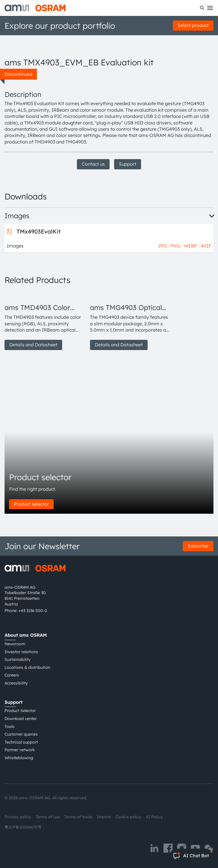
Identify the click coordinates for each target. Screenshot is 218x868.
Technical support (21, 742)
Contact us (93, 164)
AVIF (206, 246)
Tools (10, 727)
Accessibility (16, 683)
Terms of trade (78, 817)
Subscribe (198, 546)
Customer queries (21, 734)
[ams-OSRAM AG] (35, 8)
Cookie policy (128, 817)
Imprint (104, 817)
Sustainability (18, 659)
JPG (162, 246)
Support (128, 164)
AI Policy (154, 817)
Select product (193, 25)
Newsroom (15, 644)
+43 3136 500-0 (33, 611)
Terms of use (48, 817)
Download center (21, 719)
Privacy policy (18, 817)
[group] (45, 320)
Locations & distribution (27, 667)
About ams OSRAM (26, 635)
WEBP (190, 246)
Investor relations (21, 652)
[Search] (202, 8)
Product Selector (20, 711)
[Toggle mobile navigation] (210, 8)
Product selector (31, 504)
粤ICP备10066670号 (23, 827)
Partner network (20, 750)
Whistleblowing (19, 758)
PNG (175, 246)
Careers (12, 675)
